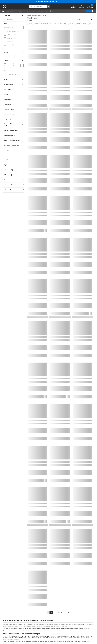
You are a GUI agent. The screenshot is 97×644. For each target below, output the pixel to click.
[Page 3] (58, 612)
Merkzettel (82, 6)
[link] (14, 16)
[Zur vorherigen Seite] (48, 612)
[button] (74, 6)
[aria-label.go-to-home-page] (4, 8)
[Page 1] (52, 612)
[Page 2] (55, 612)
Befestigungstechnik (36, 15)
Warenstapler (90, 6)
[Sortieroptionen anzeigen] (92, 20)
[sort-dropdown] (85, 20)
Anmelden (74, 6)
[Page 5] (65, 612)
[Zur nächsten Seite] (72, 612)
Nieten (43, 15)
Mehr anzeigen (8, 48)
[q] (38, 6)
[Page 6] (68, 612)
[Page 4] (62, 612)
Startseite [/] (29, 15)
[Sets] (52, 11)
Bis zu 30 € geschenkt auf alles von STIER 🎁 (48, 2)
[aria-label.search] (49, 6)
